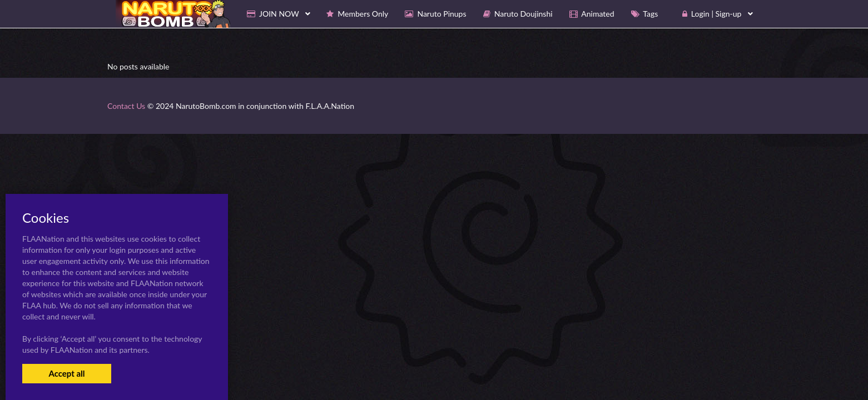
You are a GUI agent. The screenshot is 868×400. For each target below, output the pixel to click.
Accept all (66, 373)
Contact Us (126, 106)
